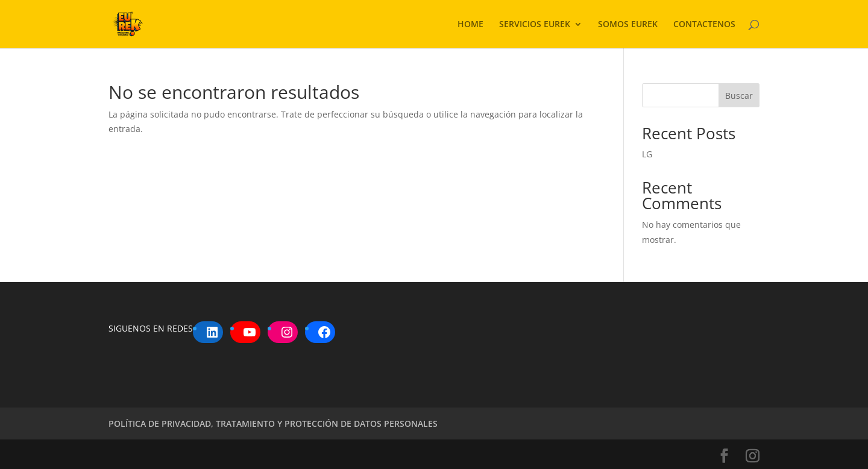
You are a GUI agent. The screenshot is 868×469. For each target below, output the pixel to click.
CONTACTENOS (704, 25)
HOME (470, 25)
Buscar (739, 96)
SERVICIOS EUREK (535, 25)
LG (647, 154)
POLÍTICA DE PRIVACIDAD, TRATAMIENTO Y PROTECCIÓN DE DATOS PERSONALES (273, 423)
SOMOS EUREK (628, 25)
